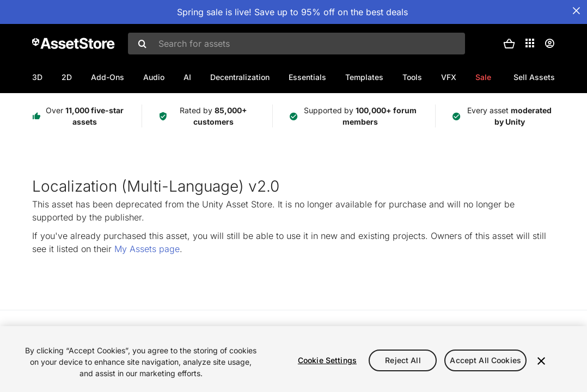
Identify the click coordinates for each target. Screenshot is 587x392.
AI (187, 77)
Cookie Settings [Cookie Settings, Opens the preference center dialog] (327, 360)
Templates (364, 77)
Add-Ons (108, 77)
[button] (509, 44)
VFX (449, 77)
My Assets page (147, 249)
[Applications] (530, 43)
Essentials (307, 77)
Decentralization (240, 77)
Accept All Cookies (485, 360)
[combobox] (296, 44)
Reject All (403, 360)
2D (67, 77)
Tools (412, 77)
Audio (154, 77)
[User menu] (549, 44)
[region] (293, 359)
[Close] (541, 361)
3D (37, 77)
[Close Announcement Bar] (576, 11)
